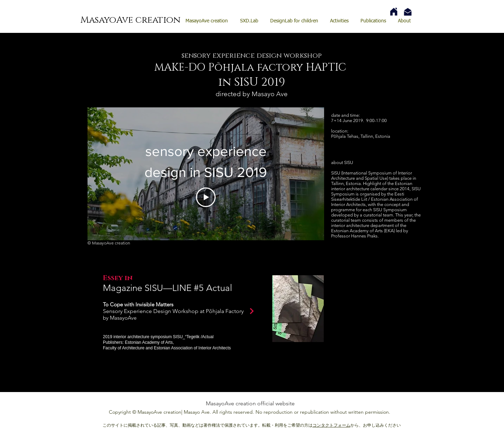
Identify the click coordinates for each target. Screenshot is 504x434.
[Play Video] (206, 197)
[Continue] (252, 311)
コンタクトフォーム (331, 425)
